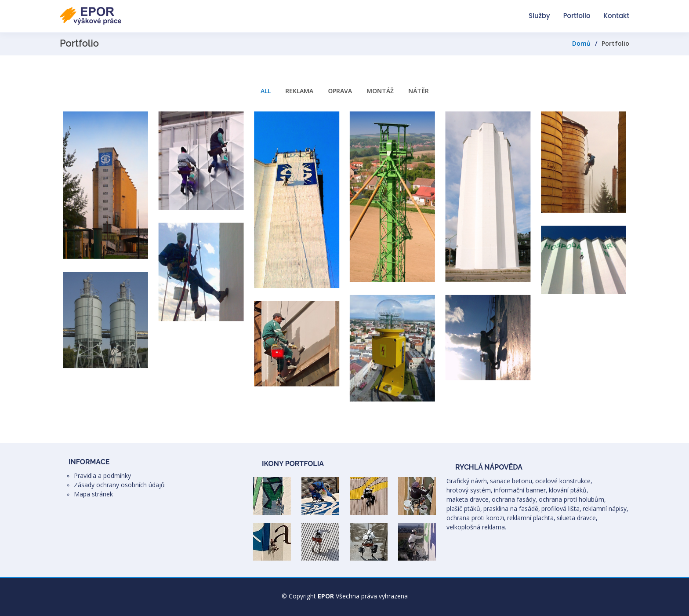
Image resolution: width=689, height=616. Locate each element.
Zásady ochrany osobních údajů (119, 485)
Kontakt (616, 16)
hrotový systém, (470, 490)
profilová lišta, (561, 508)
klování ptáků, (569, 490)
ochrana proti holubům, (572, 499)
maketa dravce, (468, 499)
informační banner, (521, 490)
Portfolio (577, 16)
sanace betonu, (512, 481)
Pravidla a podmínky (102, 476)
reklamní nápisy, (606, 508)
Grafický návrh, (468, 481)
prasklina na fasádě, (512, 508)
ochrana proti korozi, (476, 518)
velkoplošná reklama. (476, 527)
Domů (581, 43)
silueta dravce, (577, 518)
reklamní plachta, (531, 518)
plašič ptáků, (464, 508)
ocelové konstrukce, (564, 481)
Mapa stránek (93, 494)
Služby (539, 16)
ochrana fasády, (515, 499)
